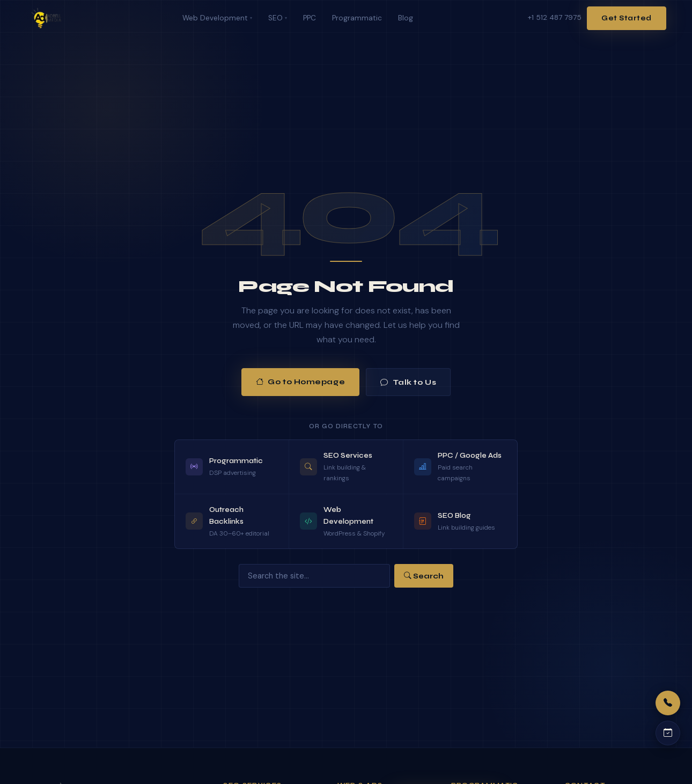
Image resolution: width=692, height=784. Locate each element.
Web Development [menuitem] (217, 18)
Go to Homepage (300, 382)
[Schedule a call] (668, 733)
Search (424, 576)
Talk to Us (408, 382)
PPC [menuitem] (310, 18)
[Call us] (668, 703)
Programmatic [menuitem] (357, 18)
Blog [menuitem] (406, 18)
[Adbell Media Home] (46, 18)
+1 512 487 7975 (555, 17)
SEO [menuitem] (278, 18)
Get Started (627, 18)
